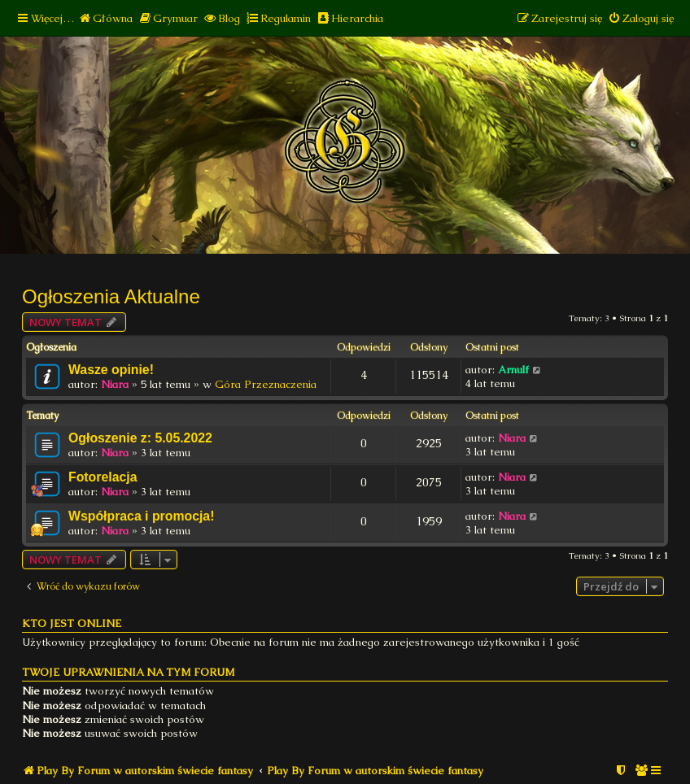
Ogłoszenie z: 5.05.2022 (140, 438)
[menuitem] (105, 18)
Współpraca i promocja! (141, 516)
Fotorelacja (103, 477)
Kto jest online (72, 623)
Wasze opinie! (111, 370)
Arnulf (513, 370)
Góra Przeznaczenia (266, 384)
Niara (115, 384)
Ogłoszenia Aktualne (111, 296)
